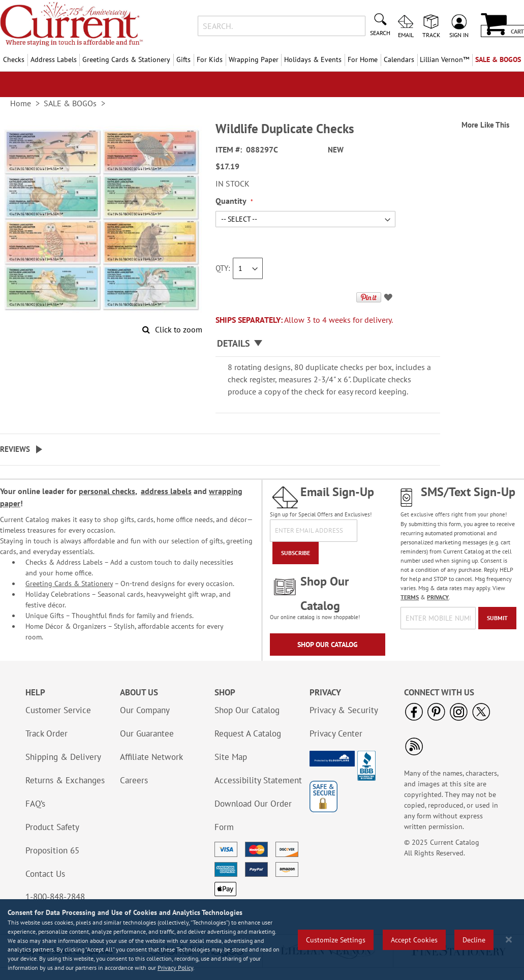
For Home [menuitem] (363, 59)
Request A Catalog (248, 733)
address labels (166, 491)
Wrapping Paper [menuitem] (254, 59)
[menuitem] (445, 60)
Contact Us (45, 874)
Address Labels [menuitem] (54, 59)
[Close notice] (509, 940)
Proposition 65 (52, 850)
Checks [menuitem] (14, 59)
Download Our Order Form (253, 815)
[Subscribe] (296, 553)
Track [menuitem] (431, 35)
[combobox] (282, 26)
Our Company (145, 710)
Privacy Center (336, 733)
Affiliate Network (151, 757)
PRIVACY (438, 597)
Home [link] (21, 103)
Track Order (47, 733)
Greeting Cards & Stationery (69, 584)
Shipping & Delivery (63, 757)
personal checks (107, 491)
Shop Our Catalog (328, 645)
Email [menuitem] (406, 35)
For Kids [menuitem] (210, 59)
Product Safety (52, 827)
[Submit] (497, 618)
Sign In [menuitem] (459, 35)
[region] (262, 940)
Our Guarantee (147, 733)
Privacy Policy (175, 968)
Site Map (231, 757)
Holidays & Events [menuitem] (313, 59)
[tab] (328, 344)
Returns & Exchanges (65, 780)
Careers (134, 780)
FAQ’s (35, 804)
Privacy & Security (344, 710)
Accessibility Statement (258, 780)
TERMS (410, 597)
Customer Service (58, 710)
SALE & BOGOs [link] (70, 103)
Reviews (15, 449)
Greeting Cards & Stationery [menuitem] (126, 59)
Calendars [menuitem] (399, 59)
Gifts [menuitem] (183, 59)
